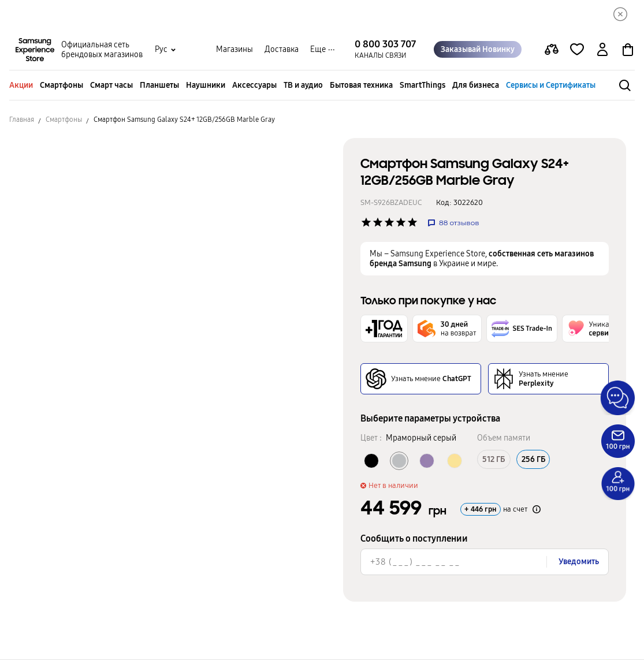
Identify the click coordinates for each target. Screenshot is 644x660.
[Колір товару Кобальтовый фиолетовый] (427, 461)
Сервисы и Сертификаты (551, 85)
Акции (21, 85)
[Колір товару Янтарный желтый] (455, 461)
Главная (22, 120)
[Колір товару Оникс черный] (371, 461)
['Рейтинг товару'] (366, 222)
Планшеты (159, 85)
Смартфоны (62, 85)
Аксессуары (254, 85)
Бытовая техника (361, 85)
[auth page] (602, 50)
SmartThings (422, 85)
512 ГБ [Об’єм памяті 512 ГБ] (494, 459)
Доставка (282, 49)
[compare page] (552, 50)
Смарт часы (111, 85)
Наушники (206, 85)
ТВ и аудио (303, 85)
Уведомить (579, 562)
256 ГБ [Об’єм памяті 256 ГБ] (533, 459)
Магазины (234, 49)
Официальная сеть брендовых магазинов (102, 50)
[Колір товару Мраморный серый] (399, 461)
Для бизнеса (476, 85)
